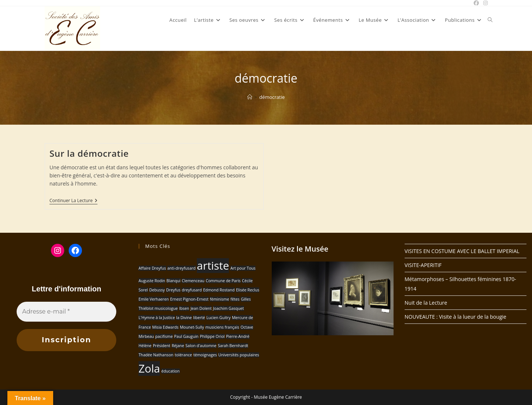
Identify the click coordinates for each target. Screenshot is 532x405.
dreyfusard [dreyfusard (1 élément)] (192, 290)
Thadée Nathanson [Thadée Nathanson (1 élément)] (156, 355)
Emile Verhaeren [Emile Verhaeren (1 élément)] (154, 299)
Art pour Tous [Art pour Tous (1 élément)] (243, 268)
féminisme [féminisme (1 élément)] (219, 299)
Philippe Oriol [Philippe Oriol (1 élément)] (212, 336)
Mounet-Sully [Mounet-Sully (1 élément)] (192, 327)
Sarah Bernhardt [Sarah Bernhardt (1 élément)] (233, 346)
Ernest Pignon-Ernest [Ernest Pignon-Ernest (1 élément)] (189, 299)
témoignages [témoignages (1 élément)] (205, 355)
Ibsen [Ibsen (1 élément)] (184, 308)
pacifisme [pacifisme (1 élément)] (164, 336)
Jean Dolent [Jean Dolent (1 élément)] (201, 308)
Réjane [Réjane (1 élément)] (178, 346)
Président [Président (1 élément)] (162, 346)
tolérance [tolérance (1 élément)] (183, 355)
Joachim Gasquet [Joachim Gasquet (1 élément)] (229, 308)
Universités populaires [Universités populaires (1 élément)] (239, 355)
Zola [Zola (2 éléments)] (149, 368)
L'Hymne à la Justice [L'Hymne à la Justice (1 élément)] (157, 318)
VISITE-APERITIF (423, 265)
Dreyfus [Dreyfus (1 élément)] (173, 290)
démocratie (272, 97)
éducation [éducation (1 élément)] (171, 371)
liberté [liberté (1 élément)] (199, 318)
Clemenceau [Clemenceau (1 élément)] (193, 281)
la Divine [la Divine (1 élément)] (184, 318)
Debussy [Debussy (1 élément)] (157, 290)
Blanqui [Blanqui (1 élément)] (174, 281)
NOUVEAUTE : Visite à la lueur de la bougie (456, 317)
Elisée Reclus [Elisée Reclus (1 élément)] (248, 290)
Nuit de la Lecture (426, 303)
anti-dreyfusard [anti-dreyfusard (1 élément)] (181, 268)
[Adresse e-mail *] (66, 312)
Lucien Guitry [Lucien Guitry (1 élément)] (219, 318)
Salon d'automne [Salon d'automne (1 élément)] (201, 346)
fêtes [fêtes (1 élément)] (235, 299)
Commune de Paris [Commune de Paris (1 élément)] (223, 281)
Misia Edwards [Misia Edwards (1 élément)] (165, 327)
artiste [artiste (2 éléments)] (213, 266)
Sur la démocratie (89, 153)
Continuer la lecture (73, 201)
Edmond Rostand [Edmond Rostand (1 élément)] (219, 290)
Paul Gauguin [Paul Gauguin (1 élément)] (186, 336)
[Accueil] (250, 97)
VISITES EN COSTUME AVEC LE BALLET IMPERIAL (462, 251)
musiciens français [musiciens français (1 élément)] (222, 327)
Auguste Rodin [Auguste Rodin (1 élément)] (152, 281)
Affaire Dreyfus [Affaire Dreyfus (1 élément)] (152, 268)
